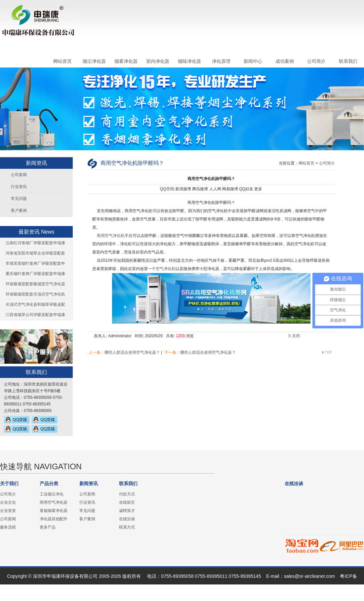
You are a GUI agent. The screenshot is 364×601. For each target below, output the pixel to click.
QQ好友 (246, 189)
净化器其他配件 (54, 519)
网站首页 (62, 61)
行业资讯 (19, 187)
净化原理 (221, 61)
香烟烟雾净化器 (54, 511)
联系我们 (348, 61)
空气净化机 (166, 269)
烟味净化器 (189, 61)
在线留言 (127, 502)
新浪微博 (183, 189)
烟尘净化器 (94, 61)
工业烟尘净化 (52, 494)
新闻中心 (253, 61)
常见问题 (19, 199)
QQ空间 (167, 189)
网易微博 (230, 189)
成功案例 (285, 61)
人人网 (215, 189)
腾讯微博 (200, 189)
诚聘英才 (127, 511)
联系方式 (127, 527)
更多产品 (48, 527)
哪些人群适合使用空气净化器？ (132, 352)
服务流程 (8, 527)
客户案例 (19, 210)
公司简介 (316, 61)
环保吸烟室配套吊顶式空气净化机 (35, 294)
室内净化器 (158, 61)
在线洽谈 (127, 519)
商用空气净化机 (110, 236)
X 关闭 (294, 336)
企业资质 (8, 511)
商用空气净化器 (54, 502)
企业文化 (8, 502)
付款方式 (127, 494)
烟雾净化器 (126, 61)
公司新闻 (19, 175)
